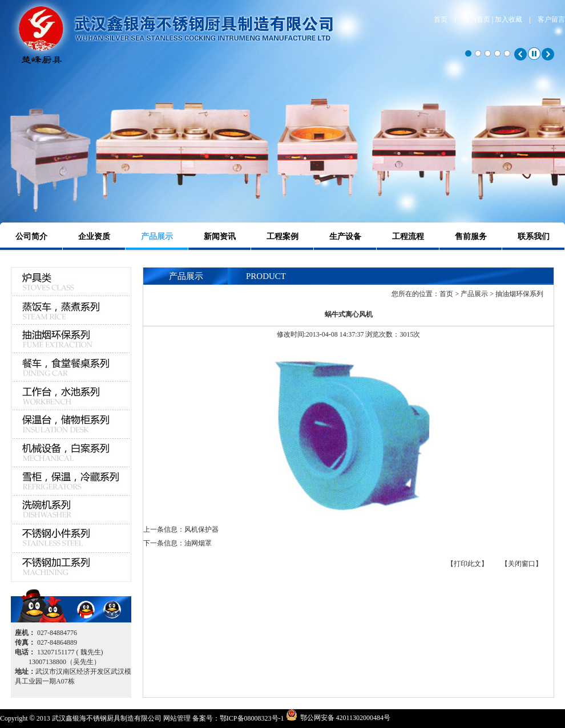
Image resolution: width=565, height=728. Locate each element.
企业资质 (94, 236)
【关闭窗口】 (522, 564)
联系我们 (534, 236)
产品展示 (157, 236)
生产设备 (345, 236)
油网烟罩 (198, 543)
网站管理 (177, 718)
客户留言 (551, 19)
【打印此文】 (467, 564)
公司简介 (31, 236)
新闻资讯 (220, 236)
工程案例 (282, 236)
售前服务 (471, 236)
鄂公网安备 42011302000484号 (346, 717)
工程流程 (408, 236)
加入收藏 (508, 19)
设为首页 (477, 19)
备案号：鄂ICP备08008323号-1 (238, 718)
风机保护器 (201, 529)
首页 (441, 19)
